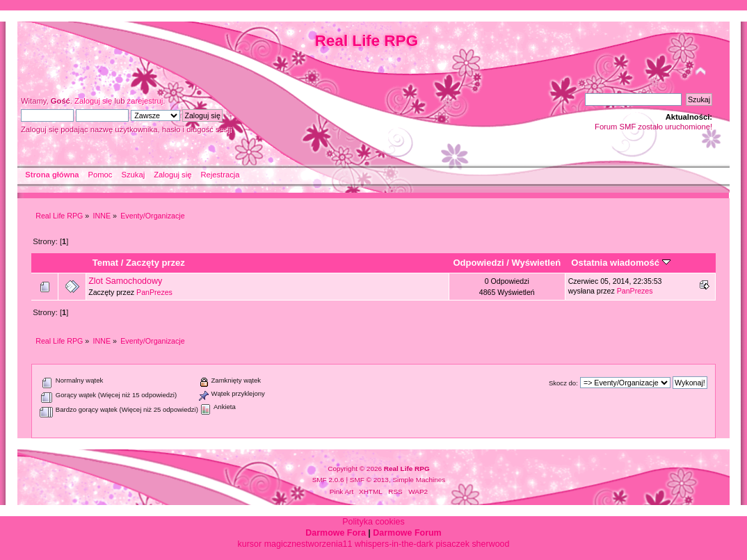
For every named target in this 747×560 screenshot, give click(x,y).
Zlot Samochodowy (125, 281)
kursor (250, 544)
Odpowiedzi (478, 263)
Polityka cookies (373, 522)
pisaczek (452, 544)
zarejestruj (145, 101)
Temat (105, 263)
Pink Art (342, 491)
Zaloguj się (93, 101)
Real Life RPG (367, 41)
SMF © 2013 (369, 480)
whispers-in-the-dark (394, 544)
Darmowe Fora (336, 533)
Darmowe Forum (407, 533)
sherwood (490, 544)
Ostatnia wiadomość (620, 263)
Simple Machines (419, 480)
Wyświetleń (536, 263)
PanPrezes (154, 292)
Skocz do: (563, 383)
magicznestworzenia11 (308, 544)
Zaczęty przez (155, 263)
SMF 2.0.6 (328, 480)
